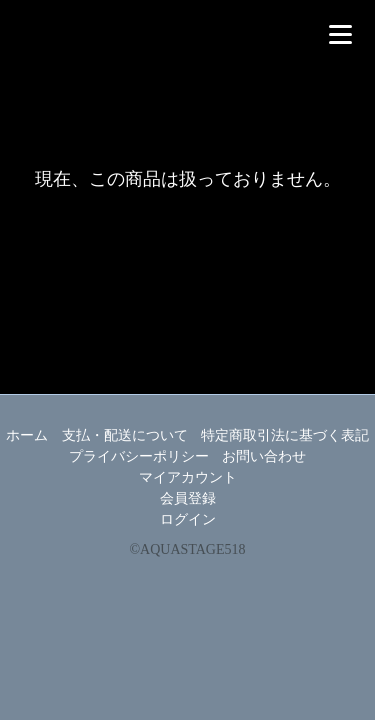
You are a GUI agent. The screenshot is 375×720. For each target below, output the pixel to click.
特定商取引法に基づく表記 (285, 435)
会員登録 (188, 498)
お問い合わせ (264, 456)
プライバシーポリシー (139, 456)
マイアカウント (188, 477)
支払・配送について (125, 435)
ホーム (27, 435)
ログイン (188, 519)
